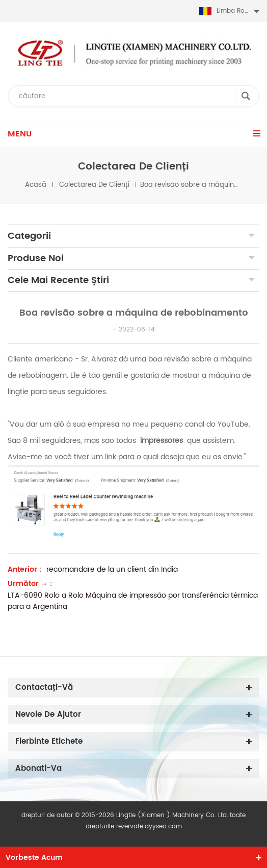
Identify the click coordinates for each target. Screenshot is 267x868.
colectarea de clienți (94, 185)
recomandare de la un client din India (112, 570)
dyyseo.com (163, 827)
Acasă (36, 185)
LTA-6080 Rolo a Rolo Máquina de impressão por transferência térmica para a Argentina (133, 601)
